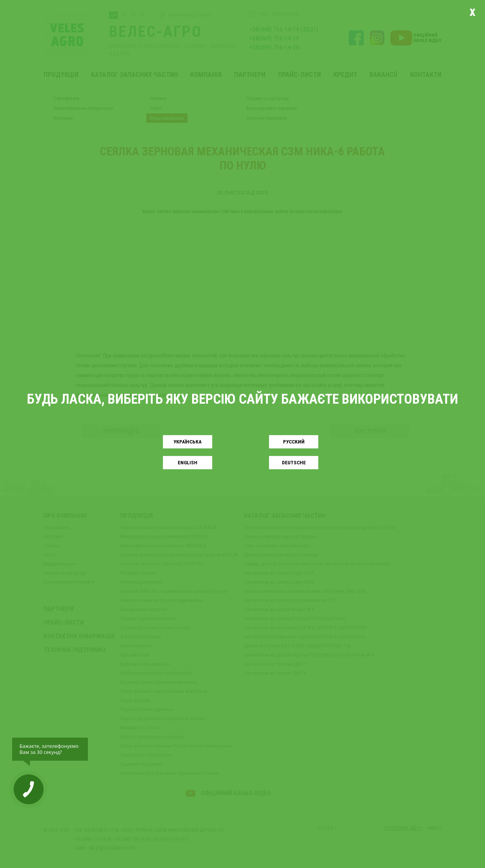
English (188, 463)
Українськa (188, 442)
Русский (294, 442)
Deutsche (294, 463)
